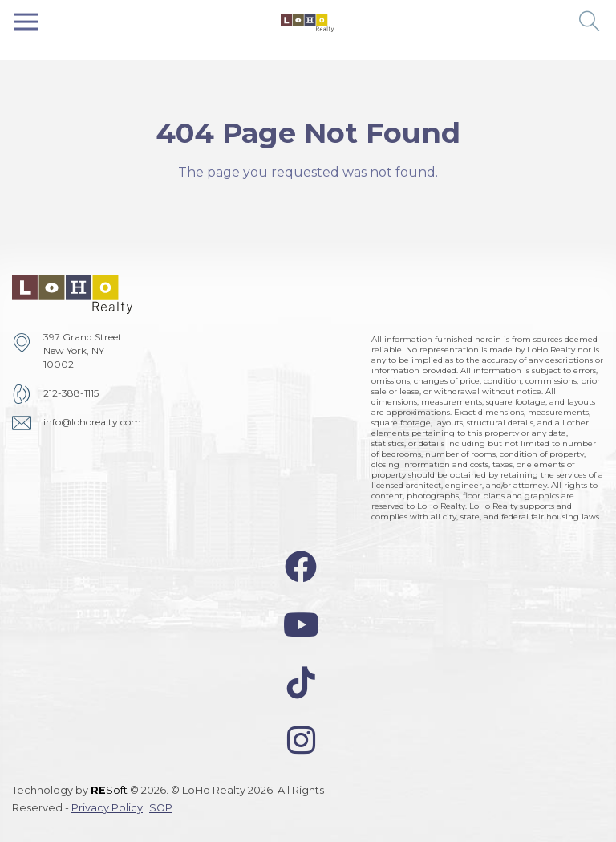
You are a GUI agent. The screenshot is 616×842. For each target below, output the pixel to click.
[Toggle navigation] (26, 22)
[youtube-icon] (301, 625)
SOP (161, 808)
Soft (109, 790)
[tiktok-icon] (301, 683)
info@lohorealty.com (92, 422)
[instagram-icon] (301, 740)
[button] (590, 22)
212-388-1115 (71, 393)
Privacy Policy (107, 808)
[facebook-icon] (301, 567)
